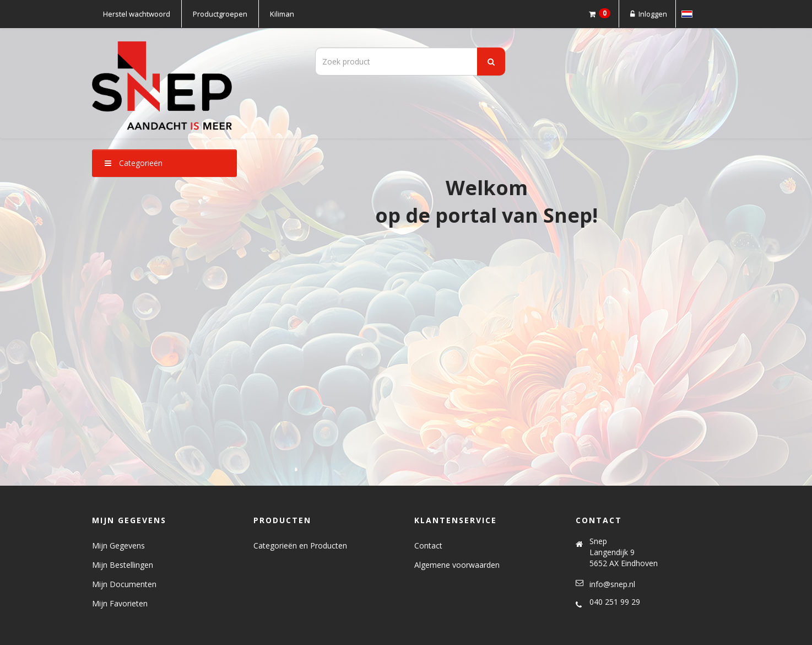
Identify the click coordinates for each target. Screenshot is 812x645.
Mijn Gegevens (118, 545)
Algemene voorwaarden (457, 565)
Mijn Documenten (124, 584)
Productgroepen (220, 14)
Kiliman (282, 14)
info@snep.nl (612, 584)
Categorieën (134, 163)
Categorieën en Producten (300, 545)
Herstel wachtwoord (137, 14)
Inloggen (647, 14)
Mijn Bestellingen (123, 565)
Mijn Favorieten (120, 603)
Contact (428, 545)
